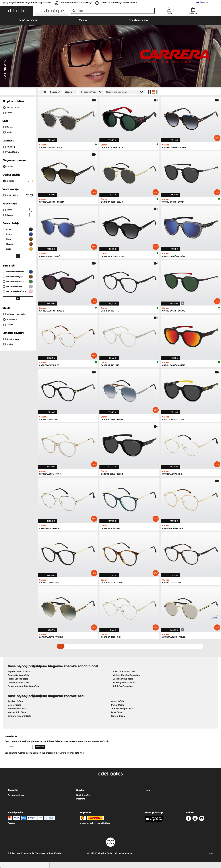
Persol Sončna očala (18, 679)
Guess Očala (117, 701)
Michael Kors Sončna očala (126, 675)
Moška (8, 132)
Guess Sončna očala (123, 679)
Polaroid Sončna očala (124, 671)
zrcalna (8, 325)
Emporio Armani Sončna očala (23, 686)
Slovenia (204, 2)
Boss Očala (117, 712)
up (211, 853)
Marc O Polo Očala (17, 712)
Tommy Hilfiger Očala (122, 709)
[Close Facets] (18, 92)
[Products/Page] (91, 92)
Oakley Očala (14, 705)
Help (147, 790)
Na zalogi (9, 147)
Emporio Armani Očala (19, 716)
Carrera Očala (118, 716)
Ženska (8, 127)
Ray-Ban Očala (15, 701)
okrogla (18, 181)
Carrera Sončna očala (18, 682)
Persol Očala (117, 705)
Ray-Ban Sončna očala (19, 671)
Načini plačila (83, 795)
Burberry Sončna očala (124, 682)
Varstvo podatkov (44, 853)
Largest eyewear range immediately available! (30, 3)
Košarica (193, 13)
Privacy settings (16, 795)
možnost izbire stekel (15, 314)
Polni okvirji (18, 195)
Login (169, 13)
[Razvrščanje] (125, 92)
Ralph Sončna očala (123, 686)
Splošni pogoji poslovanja (21, 853)
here (82, 753)
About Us (13, 790)
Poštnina (81, 799)
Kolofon (58, 853)
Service (80, 790)
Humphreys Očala (17, 709)
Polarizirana (10, 319)
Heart (18, 210)
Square (18, 215)
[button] (17, 11)
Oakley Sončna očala (18, 675)
